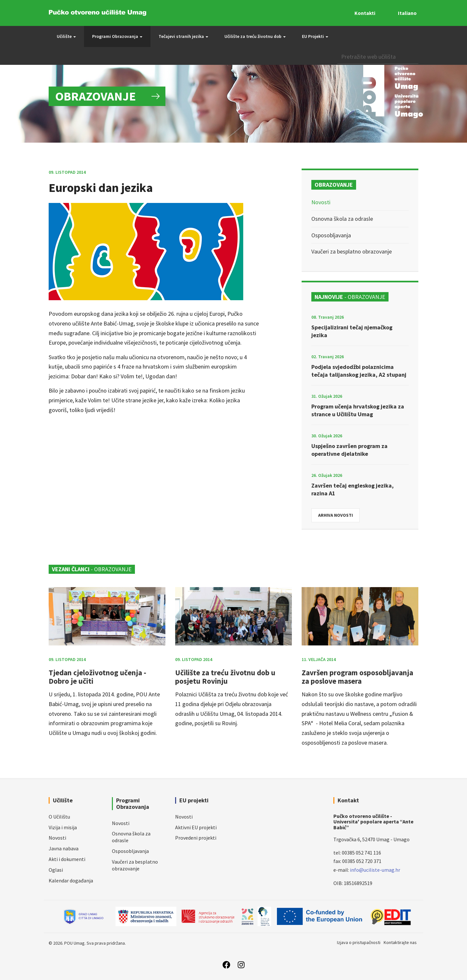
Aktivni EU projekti (196, 827)
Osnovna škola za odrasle (342, 219)
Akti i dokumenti (67, 859)
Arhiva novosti (335, 515)
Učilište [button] (66, 36)
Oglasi (56, 870)
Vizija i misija (63, 827)
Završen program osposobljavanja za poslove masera (357, 677)
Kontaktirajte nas (400, 942)
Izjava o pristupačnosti (359, 942)
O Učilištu (59, 817)
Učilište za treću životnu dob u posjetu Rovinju (225, 677)
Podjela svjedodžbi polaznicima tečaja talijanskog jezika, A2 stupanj (359, 371)
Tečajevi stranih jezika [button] (183, 36)
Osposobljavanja (331, 235)
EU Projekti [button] (315, 36)
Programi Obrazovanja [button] (117, 36)
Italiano (407, 13)
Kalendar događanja (71, 880)
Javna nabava (64, 848)
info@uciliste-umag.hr (375, 870)
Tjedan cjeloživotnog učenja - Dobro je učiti (97, 677)
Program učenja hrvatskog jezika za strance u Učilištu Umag (358, 410)
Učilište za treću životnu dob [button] (255, 36)
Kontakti (365, 13)
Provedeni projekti (196, 838)
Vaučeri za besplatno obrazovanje (352, 251)
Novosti (321, 202)
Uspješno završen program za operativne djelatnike (349, 450)
